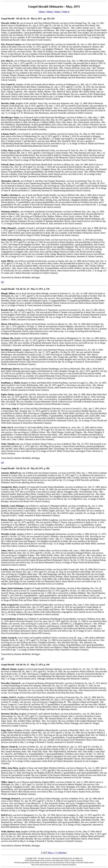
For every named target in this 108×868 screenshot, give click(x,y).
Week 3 (58, 12)
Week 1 (42, 12)
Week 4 (66, 12)
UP (2, 282)
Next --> (51, 853)
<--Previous (61, 853)
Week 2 (50, 12)
